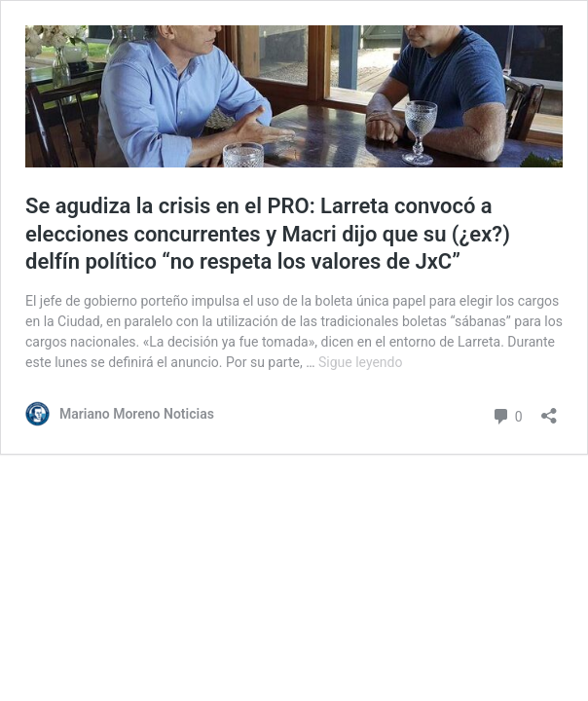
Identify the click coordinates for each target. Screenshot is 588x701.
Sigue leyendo (361, 362)
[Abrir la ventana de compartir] (549, 409)
